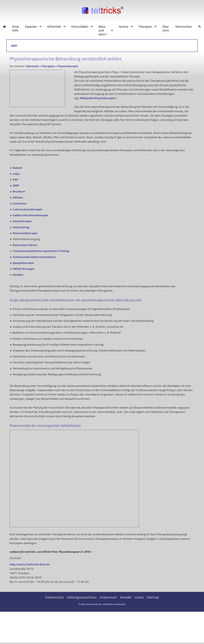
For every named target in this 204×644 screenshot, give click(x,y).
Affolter (18, 197)
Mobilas (18, 275)
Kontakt (126, 597)
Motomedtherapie (25, 233)
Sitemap (153, 597)
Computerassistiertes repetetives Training (41, 251)
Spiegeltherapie (23, 263)
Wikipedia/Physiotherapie (98, 98)
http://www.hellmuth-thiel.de (30, 564)
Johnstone (20, 203)
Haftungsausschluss (82, 597)
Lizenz (139, 597)
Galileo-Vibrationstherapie (30, 215)
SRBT (16, 185)
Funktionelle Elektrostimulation (34, 257)
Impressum (108, 597)
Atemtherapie (22, 221)
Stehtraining (21, 227)
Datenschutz (54, 597)
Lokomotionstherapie (27, 209)
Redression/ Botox (25, 245)
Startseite (32, 66)
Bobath (18, 168)
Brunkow (19, 191)
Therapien (48, 66)
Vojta (16, 174)
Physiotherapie (68, 66)
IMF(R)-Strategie (24, 269)
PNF (15, 180)
